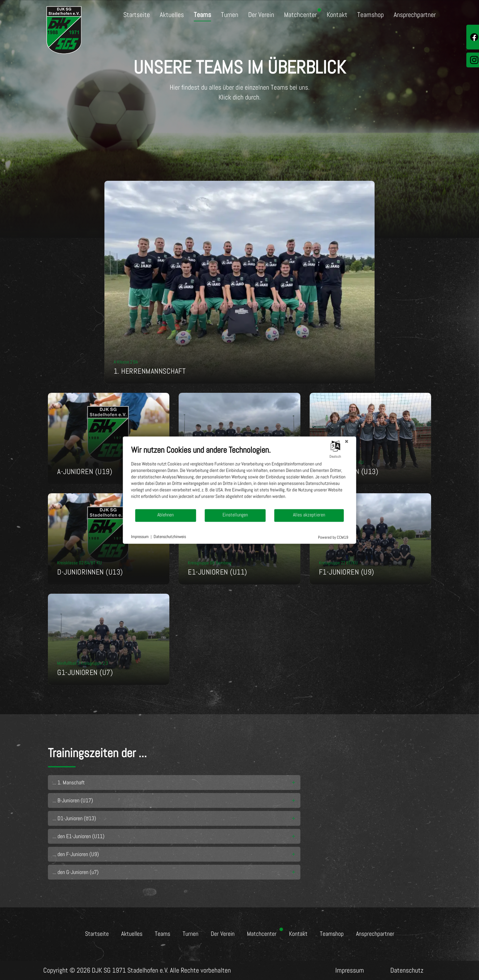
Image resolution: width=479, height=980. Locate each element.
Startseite (137, 15)
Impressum (350, 970)
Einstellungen (235, 515)
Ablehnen (165, 515)
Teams (202, 15)
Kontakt (337, 15)
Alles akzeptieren (309, 515)
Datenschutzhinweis (170, 537)
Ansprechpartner (415, 15)
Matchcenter (300, 15)
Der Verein (261, 15)
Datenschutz (407, 970)
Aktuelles (172, 15)
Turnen (230, 15)
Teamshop (371, 15)
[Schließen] (347, 441)
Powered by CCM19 (333, 537)
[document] (240, 477)
